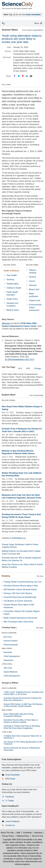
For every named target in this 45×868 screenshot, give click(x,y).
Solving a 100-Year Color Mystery (18, 593)
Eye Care (8, 637)
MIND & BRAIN (7, 648)
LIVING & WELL (7, 664)
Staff (18, 833)
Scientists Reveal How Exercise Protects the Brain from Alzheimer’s (22, 699)
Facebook (10, 797)
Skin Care (8, 668)
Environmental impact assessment (35, 307)
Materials (6, 323)
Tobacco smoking (33, 271)
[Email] (31, 76)
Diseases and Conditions (12, 304)
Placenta (33, 285)
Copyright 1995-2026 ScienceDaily (18, 840)
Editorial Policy (23, 836)
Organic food (35, 300)
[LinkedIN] (27, 76)
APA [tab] (28, 368)
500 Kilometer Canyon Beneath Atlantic (20, 589)
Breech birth (34, 289)
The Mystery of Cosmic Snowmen (18, 601)
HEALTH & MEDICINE (9, 633)
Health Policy (12, 299)
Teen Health (12, 275)
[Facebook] (15, 76)
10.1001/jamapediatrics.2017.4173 (20, 359)
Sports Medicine (10, 672)
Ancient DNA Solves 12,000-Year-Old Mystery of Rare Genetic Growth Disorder (23, 705)
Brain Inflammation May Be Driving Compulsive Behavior (18, 715)
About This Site (7, 833)
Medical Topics (13, 310)
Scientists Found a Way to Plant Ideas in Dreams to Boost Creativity (21, 721)
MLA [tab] (20, 368)
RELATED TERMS (32, 265)
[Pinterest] (23, 76)
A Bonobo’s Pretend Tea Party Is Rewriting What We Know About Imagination (22, 727)
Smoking (10, 279)
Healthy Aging (12, 284)
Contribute (27, 833)
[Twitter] (19, 76)
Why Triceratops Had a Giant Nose (18, 622)
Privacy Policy (8, 836)
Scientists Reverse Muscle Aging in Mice (21, 586)
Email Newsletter (13, 775)
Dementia (8, 652)
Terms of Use (37, 836)
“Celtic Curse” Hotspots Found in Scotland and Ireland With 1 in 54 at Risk (23, 693)
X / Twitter (10, 801)
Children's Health (14, 288)
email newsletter (33, 15)
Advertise (38, 833)
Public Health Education (12, 293)
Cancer (32, 281)
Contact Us (10, 825)
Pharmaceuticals (11, 645)
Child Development (12, 656)
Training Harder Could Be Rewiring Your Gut (22, 582)
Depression (8, 660)
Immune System (11, 641)
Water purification (34, 295)
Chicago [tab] (37, 368)
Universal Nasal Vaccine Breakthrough (20, 597)
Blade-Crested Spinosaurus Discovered (20, 618)
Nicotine (33, 277)
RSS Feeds (10, 779)
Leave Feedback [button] (12, 821)
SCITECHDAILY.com (19, 538)
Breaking (6, 576)
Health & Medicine (11, 271)
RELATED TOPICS (10, 265)
